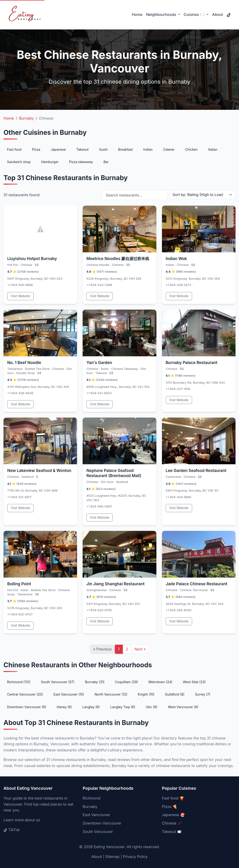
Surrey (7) (203, 694)
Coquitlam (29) (127, 682)
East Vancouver (96, 815)
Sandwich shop (19, 162)
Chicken (191, 149)
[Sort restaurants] (202, 195)
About (218, 14)
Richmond (91, 798)
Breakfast (125, 149)
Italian (213, 149)
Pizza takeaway (81, 162)
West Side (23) (194, 682)
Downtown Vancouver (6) (27, 707)
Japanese (58, 149)
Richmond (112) (19, 682)
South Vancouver (98, 832)
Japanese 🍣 (173, 815)
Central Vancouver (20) (25, 694)
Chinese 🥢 (172, 823)
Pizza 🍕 (170, 807)
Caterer (169, 149)
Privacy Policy (135, 857)
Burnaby (90, 807)
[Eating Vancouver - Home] (24, 15)
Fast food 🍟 (173, 798)
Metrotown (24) (160, 682)
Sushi (103, 149)
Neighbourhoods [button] (162, 14)
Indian (148, 149)
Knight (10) (146, 694)
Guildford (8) (175, 694)
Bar (106, 162)
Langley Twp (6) (123, 707)
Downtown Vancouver (102, 823)
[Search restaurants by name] (135, 195)
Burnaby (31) (95, 682)
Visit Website (20, 296)
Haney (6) (64, 707)
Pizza (36, 149)
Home (137, 14)
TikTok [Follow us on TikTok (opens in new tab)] (12, 830)
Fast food (14, 149)
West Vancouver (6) (183, 707)
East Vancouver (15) (69, 694)
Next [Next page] (140, 649)
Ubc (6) (151, 707)
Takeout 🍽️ (172, 832)
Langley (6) (91, 707)
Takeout (83, 149)
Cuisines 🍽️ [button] (195, 14)
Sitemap (112, 857)
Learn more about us (22, 820)
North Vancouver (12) (111, 694)
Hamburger (50, 162)
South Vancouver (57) (58, 682)
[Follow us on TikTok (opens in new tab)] (229, 15)
